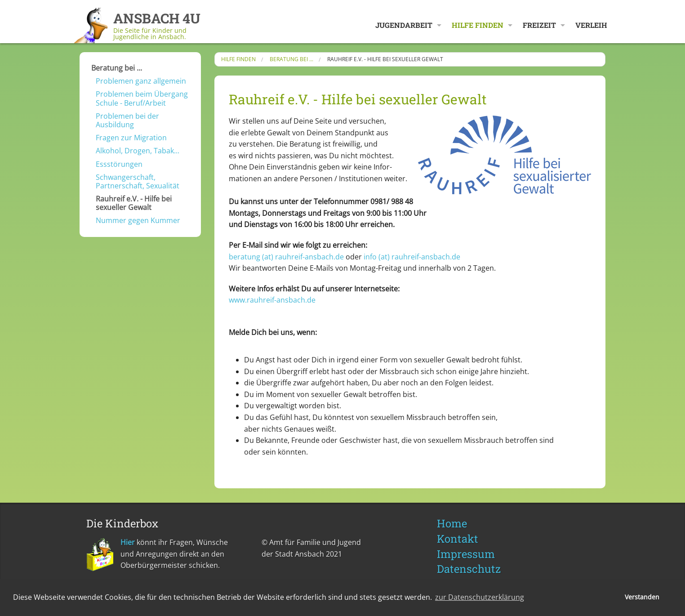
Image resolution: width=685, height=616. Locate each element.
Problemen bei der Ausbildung (127, 120)
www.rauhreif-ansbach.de (272, 300)
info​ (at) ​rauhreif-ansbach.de (412, 257)
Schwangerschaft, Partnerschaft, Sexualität (138, 181)
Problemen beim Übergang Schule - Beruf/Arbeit (142, 98)
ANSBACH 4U (157, 18)
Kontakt (458, 539)
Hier (128, 542)
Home (452, 523)
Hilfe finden (478, 25)
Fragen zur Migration (131, 138)
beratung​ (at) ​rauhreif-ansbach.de (286, 257)
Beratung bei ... (117, 68)
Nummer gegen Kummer (138, 220)
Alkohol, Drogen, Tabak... (138, 151)
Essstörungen (119, 164)
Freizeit (539, 25)
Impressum (466, 554)
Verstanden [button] (642, 597)
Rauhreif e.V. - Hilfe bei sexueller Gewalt (134, 203)
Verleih (591, 25)
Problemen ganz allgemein (141, 81)
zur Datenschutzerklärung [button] (480, 597)
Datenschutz (469, 569)
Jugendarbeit (404, 25)
